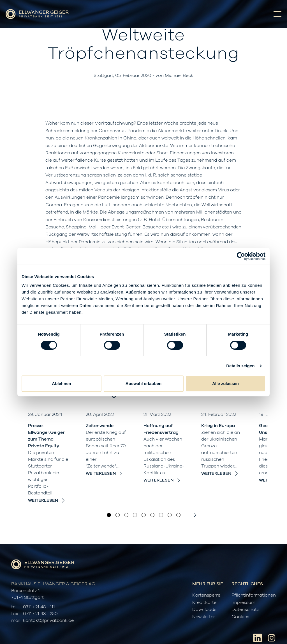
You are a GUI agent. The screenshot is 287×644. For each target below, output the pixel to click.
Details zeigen (240, 366)
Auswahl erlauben (143, 383)
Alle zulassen (225, 383)
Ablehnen (61, 383)
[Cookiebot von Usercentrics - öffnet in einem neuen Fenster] (241, 256)
